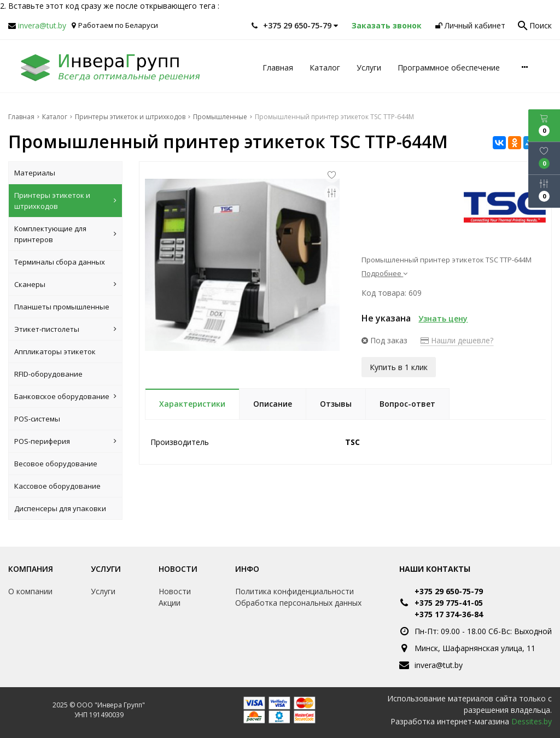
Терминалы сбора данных (60, 262)
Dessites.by (532, 721)
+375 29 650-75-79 (449, 591)
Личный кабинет (470, 25)
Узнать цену (443, 318)
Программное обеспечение (449, 68)
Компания (31, 569)
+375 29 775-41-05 (449, 603)
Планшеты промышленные (62, 307)
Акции (170, 603)
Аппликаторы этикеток (55, 352)
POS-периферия (65, 441)
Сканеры (65, 284)
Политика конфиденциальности (294, 591)
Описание (273, 404)
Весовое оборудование (56, 464)
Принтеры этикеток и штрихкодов (65, 201)
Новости (178, 569)
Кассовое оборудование (57, 486)
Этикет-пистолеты (65, 329)
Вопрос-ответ (407, 404)
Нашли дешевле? (457, 340)
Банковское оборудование (65, 396)
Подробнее (384, 273)
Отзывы (336, 404)
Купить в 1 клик (399, 367)
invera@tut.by (42, 25)
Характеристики (192, 404)
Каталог (325, 68)
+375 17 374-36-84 (449, 614)
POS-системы (37, 419)
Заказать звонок (387, 25)
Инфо (247, 569)
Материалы (35, 173)
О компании (30, 591)
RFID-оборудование (48, 374)
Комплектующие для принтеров (65, 234)
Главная (278, 68)
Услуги (369, 68)
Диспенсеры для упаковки (60, 508)
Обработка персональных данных (298, 603)
